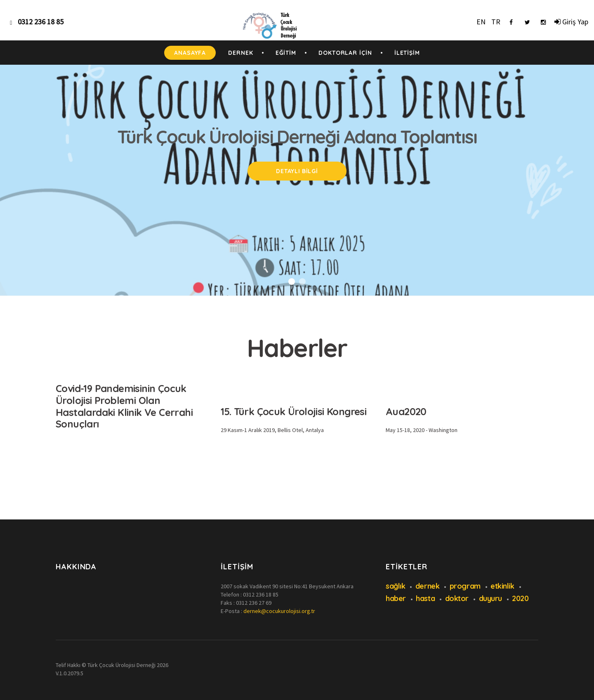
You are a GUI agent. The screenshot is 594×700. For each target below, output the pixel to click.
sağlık (395, 586)
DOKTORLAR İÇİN (345, 53)
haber (396, 598)
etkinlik (502, 586)
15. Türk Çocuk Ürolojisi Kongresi (293, 411)
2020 (520, 598)
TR (496, 22)
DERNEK (240, 53)
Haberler (297, 348)
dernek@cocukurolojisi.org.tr (279, 611)
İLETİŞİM (407, 53)
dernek (427, 586)
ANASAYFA (190, 53)
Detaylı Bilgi (297, 171)
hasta (425, 598)
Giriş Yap (571, 22)
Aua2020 (406, 411)
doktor (457, 598)
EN (481, 22)
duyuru (490, 598)
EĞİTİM (286, 53)
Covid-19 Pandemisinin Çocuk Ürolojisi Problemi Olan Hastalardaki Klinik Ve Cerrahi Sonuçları (124, 406)
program (465, 586)
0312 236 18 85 (261, 594)
